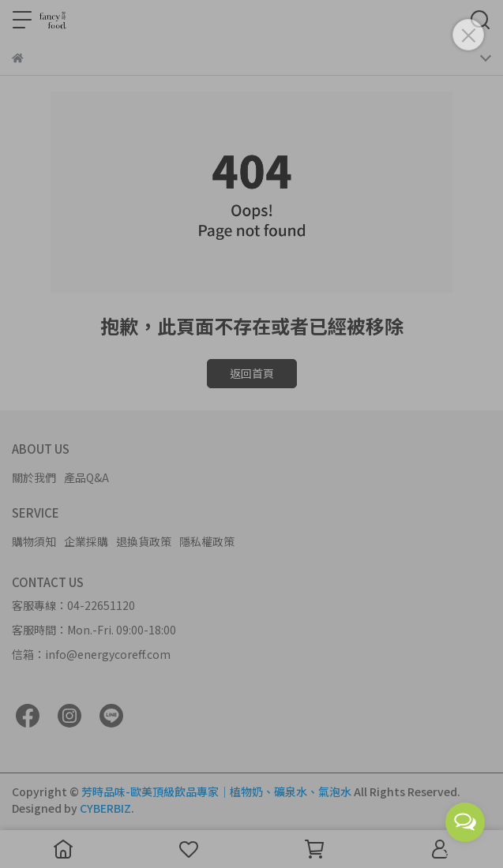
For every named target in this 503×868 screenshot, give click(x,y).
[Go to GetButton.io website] (465, 852)
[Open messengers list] (465, 822)
